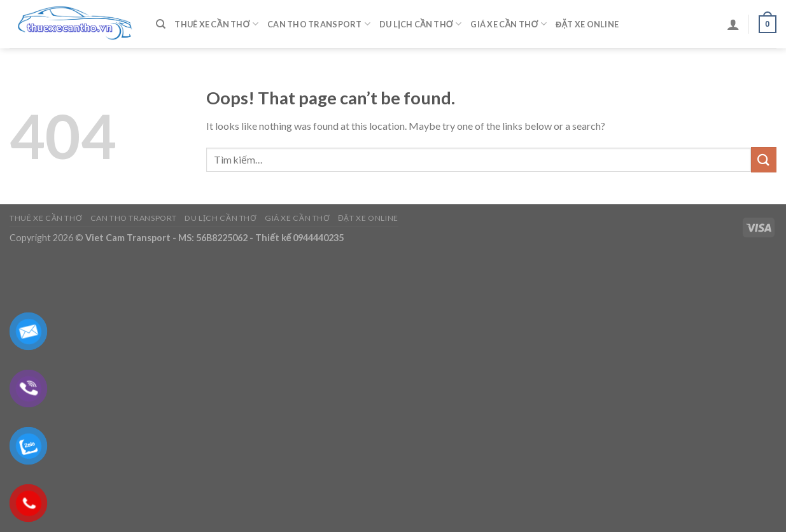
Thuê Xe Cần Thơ (216, 24)
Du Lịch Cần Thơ (420, 24)
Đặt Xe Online (587, 24)
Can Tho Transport (319, 24)
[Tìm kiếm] (161, 24)
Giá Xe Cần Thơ (509, 24)
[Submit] (764, 159)
